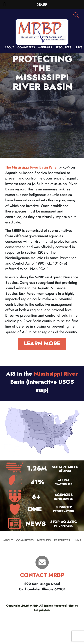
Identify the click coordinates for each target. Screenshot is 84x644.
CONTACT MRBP (42, 575)
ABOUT (9, 47)
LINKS (78, 47)
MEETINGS (45, 47)
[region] (42, 105)
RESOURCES (63, 47)
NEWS (36, 524)
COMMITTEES (26, 47)
